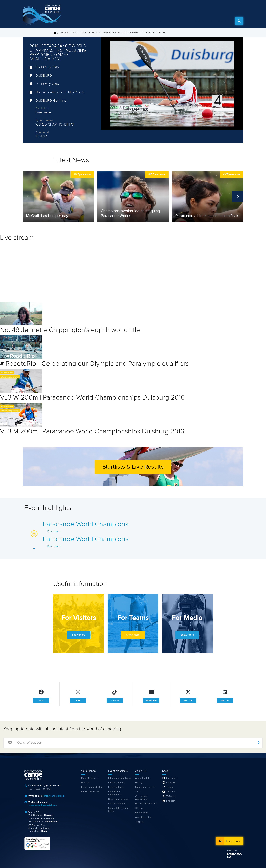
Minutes (85, 783)
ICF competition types (120, 778)
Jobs (138, 792)
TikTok (169, 787)
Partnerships (141, 813)
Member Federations (146, 804)
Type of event (45, 120)
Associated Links (144, 817)
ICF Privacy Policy (90, 792)
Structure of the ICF (145, 787)
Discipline (42, 109)
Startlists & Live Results (133, 467)
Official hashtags (117, 804)
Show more (79, 635)
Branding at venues (118, 799)
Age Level (42, 132)
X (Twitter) (171, 796)
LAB (229, 857)
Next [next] (238, 196)
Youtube (171, 792)
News (120, 21)
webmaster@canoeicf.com (43, 805)
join (78, 701)
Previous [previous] (28, 196)
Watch (137, 21)
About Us (196, 21)
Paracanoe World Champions (85, 524)
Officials (139, 808)
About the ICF (142, 778)
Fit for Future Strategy (93, 787)
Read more (54, 531)
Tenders (139, 822)
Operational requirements (115, 793)
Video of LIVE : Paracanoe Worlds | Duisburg (47, 272)
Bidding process (117, 783)
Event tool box (116, 787)
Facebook (171, 778)
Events (154, 21)
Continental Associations (142, 798)
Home (106, 21)
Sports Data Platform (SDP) (119, 810)
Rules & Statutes (90, 778)
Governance (218, 21)
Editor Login (233, 841)
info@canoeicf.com (54, 796)
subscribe (151, 701)
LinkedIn (171, 801)
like (41, 701)
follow (115, 701)
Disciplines (174, 21)
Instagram (171, 783)
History (139, 783)
